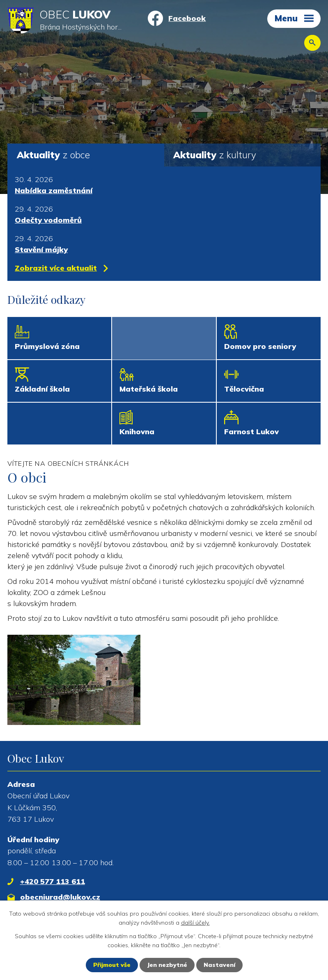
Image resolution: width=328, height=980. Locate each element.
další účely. (195, 923)
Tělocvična (244, 389)
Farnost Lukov (251, 432)
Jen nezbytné (167, 965)
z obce (53, 155)
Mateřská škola (149, 389)
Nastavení (219, 965)
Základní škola (42, 389)
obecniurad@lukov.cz (60, 897)
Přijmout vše (112, 965)
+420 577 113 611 (53, 881)
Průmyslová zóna (47, 346)
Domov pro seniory (260, 346)
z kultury (215, 155)
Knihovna (137, 432)
